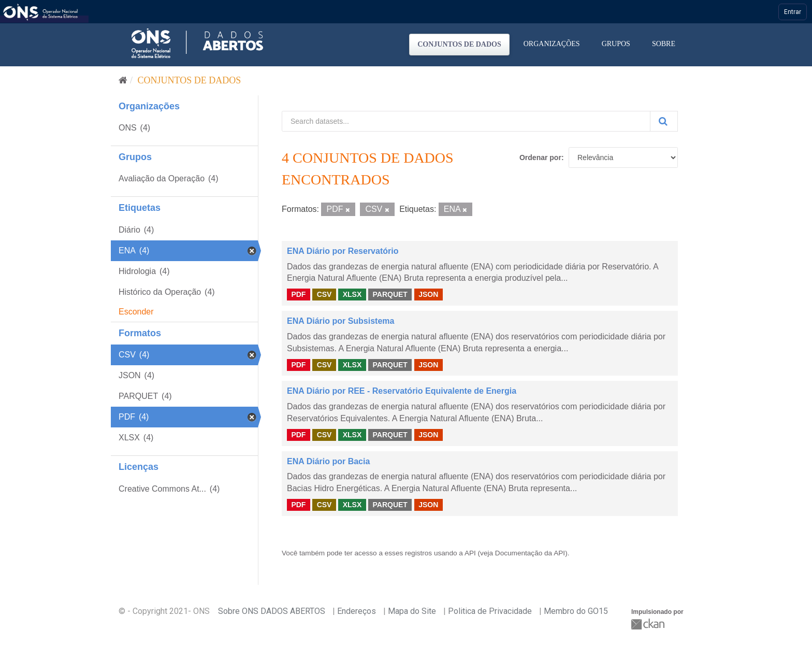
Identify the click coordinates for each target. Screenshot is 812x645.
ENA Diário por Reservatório (343, 251)
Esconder (136, 312)
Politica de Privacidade (490, 611)
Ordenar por (540, 157)
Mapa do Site (412, 611)
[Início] (123, 80)
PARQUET (390, 294)
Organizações (552, 44)
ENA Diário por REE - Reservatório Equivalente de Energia (402, 391)
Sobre (664, 44)
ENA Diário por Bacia (328, 461)
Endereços (357, 611)
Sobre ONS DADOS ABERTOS (272, 611)
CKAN (649, 624)
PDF (298, 294)
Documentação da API (530, 553)
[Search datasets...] (466, 121)
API (470, 553)
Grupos (616, 44)
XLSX (352, 294)
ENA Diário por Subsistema (340, 321)
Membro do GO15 (576, 611)
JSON (428, 294)
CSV (324, 294)
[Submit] (664, 121)
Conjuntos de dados (459, 44)
